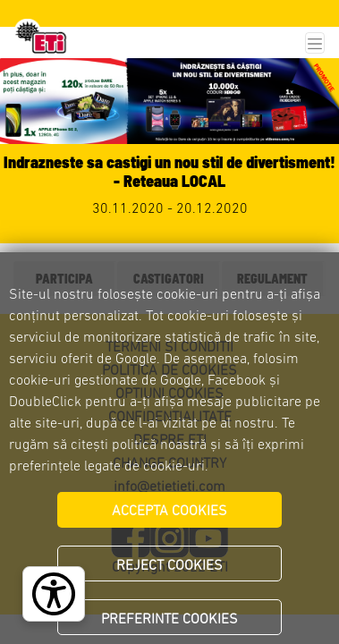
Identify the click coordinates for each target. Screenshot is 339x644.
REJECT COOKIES (169, 566)
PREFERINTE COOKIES (169, 620)
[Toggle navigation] (315, 43)
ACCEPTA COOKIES (169, 512)
